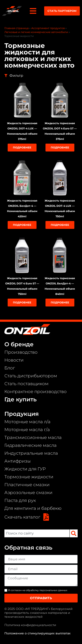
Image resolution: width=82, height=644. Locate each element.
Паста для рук (20, 500)
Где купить (20, 399)
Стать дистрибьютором (31, 376)
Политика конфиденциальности (30, 625)
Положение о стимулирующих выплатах (38, 633)
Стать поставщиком (26, 384)
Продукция (22, 414)
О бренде (19, 344)
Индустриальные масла (31, 453)
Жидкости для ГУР (25, 469)
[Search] (74, 533)
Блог (10, 368)
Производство (21, 352)
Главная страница (17, 28)
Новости (14, 360)
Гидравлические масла (31, 445)
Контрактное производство (36, 392)
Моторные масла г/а (27, 430)
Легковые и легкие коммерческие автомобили (36, 32)
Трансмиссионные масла (33, 437)
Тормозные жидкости (29, 477)
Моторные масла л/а (27, 422)
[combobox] (37, 533)
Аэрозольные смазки (28, 493)
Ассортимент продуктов (48, 28)
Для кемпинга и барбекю (33, 508)
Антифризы (17, 461)
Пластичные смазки (27, 485)
